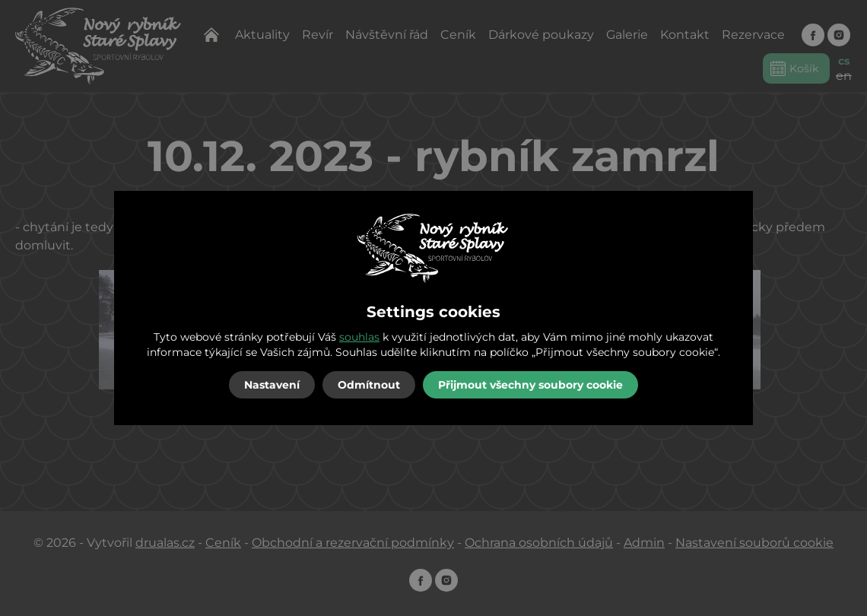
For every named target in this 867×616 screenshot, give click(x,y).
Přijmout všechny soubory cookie (530, 385)
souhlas (359, 337)
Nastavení (272, 385)
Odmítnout (369, 385)
